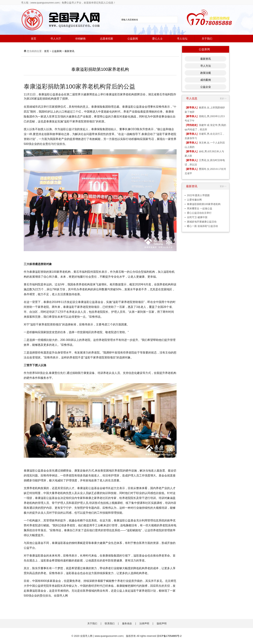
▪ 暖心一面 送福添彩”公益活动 (201, 226)
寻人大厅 (56, 39)
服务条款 (127, 623)
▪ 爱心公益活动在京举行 (198, 213)
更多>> (223, 99)
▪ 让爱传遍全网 (193, 200)
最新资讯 (69, 51)
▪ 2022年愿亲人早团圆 (197, 195)
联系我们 (110, 623)
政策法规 (206, 73)
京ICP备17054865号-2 (169, 636)
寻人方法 (206, 66)
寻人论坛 (182, 39)
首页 (34, 39)
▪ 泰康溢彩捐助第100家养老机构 (203, 204)
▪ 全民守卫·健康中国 (196, 217)
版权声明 (162, 623)
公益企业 (206, 87)
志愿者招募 (107, 39)
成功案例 (206, 80)
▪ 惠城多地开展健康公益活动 (201, 222)
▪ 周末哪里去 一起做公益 (198, 208)
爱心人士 (157, 39)
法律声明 (144, 623)
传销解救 (80, 39)
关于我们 (207, 39)
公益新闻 (133, 39)
